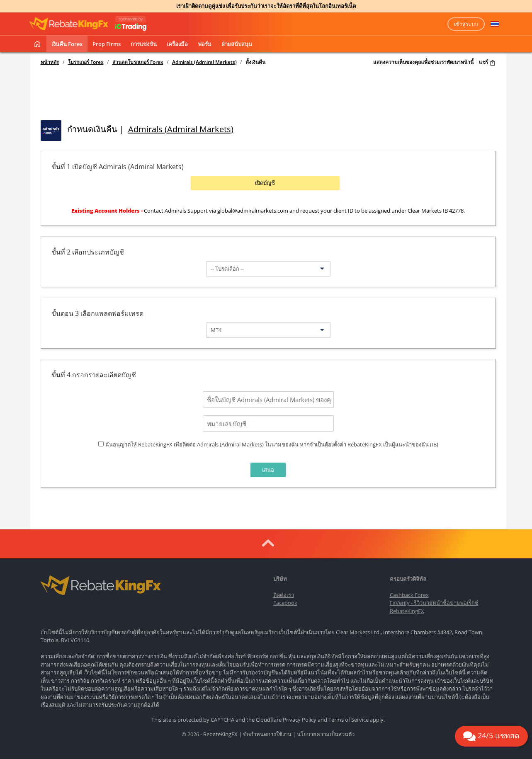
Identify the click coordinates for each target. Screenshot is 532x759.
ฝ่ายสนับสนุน (237, 44)
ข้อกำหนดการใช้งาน (267, 732)
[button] (495, 24)
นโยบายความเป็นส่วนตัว (326, 732)
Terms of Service (349, 717)
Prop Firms (107, 44)
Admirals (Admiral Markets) (204, 62)
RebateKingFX (407, 608)
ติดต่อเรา (284, 592)
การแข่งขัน (144, 44)
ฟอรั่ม (205, 44)
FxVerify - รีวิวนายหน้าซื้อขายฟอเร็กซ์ (434, 600)
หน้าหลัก (50, 62)
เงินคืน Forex (67, 44)
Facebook (285, 600)
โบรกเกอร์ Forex (86, 62)
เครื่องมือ (177, 44)
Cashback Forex (409, 592)
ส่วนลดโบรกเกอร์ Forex (138, 62)
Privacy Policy (300, 717)
